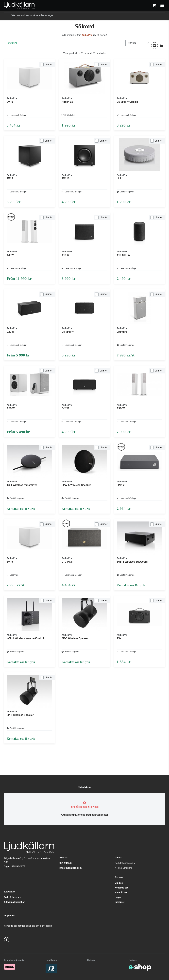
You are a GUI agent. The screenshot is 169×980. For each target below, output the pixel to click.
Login (118, 897)
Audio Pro (87, 35)
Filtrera (13, 43)
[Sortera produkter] (138, 43)
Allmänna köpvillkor (14, 902)
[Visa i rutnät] (154, 46)
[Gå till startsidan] (19, 5)
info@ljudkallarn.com (70, 868)
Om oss (119, 883)
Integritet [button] (120, 902)
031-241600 (66, 863)
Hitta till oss (121, 892)
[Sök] (84, 15)
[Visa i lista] (162, 46)
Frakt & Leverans (13, 897)
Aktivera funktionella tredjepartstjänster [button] (84, 815)
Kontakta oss (122, 888)
